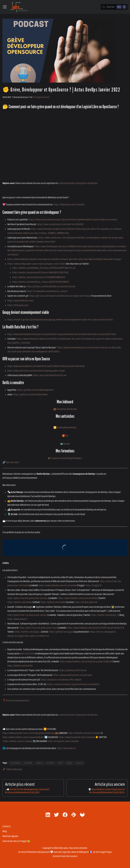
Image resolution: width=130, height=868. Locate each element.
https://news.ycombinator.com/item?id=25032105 (60, 224)
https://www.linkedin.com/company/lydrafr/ (23, 737)
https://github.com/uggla (61, 632)
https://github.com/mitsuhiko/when (31, 395)
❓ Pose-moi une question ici (16, 701)
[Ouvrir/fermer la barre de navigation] (5, 7)
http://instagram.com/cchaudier (64, 741)
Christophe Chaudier (41, 97)
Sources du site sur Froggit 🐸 (16, 841)
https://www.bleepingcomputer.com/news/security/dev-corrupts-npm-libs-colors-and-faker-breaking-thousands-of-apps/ (64, 259)
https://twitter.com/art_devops (18, 741)
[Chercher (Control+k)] (114, 7)
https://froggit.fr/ (94, 585)
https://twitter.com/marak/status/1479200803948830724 (39, 277)
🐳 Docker (65, 444)
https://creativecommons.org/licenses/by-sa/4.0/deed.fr (73, 684)
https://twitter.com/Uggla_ (28, 632)
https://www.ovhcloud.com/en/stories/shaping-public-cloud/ (36, 371)
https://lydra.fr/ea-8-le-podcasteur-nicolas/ (28, 598)
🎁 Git (65, 436)
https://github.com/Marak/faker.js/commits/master (51, 287)
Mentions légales (10, 836)
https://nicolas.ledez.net (86, 602)
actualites (28, 763)
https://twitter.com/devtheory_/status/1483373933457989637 (41, 282)
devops (69, 763)
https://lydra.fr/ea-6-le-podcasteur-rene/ (38, 628)
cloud (60, 763)
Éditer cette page (12, 769)
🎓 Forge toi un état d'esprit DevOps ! (65, 458)
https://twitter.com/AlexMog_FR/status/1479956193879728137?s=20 (44, 268)
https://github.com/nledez (53, 602)
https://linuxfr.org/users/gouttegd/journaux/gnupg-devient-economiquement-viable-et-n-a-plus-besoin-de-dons (60, 320)
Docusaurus (72, 856)
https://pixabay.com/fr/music (73, 670)
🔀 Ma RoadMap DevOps (65, 428)
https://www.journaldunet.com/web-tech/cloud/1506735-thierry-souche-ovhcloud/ (46, 366)
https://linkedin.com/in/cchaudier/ (85, 733)
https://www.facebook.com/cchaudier (77, 737)
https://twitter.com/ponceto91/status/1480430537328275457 (41, 273)
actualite (50, 763)
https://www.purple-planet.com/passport (73, 675)
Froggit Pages (105, 852)
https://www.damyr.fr (17, 619)
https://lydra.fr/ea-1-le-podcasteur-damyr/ (27, 615)
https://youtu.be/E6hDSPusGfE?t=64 (50, 375)
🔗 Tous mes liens (11, 462)
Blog (5, 831)
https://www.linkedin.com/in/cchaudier (58, 585)
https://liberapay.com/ (18, 305)
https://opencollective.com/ (21, 301)
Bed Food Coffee (27, 654)
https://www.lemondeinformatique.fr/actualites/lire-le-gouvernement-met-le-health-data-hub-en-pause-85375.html (62, 334)
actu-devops (15, 763)
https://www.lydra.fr (66, 748)
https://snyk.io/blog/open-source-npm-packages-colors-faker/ (37, 264)
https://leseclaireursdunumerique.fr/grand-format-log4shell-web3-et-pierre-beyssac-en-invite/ (73, 220)
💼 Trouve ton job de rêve (65, 409)
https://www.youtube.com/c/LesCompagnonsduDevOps (29, 733)
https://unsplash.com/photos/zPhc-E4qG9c (61, 680)
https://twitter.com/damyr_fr (105, 615)
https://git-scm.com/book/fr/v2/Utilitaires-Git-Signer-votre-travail (61, 296)
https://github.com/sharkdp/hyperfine (35, 390)
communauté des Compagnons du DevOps (78, 183)
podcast (40, 763)
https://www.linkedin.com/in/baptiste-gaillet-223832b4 (86, 662)
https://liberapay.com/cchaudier (69, 205)
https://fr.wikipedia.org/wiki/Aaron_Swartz (47, 291)
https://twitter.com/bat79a (20, 666)
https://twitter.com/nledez (20, 602)
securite (79, 763)
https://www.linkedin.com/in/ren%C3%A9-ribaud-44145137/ (95, 628)
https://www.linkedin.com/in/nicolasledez (78, 598)
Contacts (7, 826)
